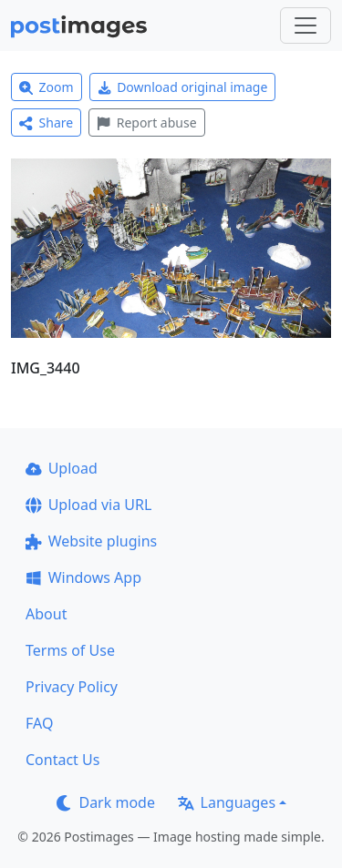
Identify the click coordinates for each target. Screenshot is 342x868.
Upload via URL (88, 505)
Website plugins (91, 541)
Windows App (83, 577)
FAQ (39, 723)
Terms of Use (70, 650)
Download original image (183, 87)
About (46, 614)
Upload (62, 468)
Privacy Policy (72, 687)
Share (46, 123)
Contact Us (62, 760)
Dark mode (106, 802)
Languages (227, 802)
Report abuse (146, 123)
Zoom (47, 87)
